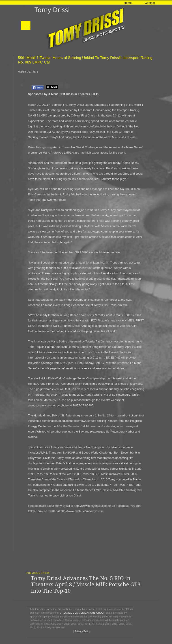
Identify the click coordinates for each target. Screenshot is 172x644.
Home (128, 3)
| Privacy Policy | (82, 631)
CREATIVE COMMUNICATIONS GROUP (82, 613)
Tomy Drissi (52, 10)
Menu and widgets (26, 25)
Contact (150, 3)
